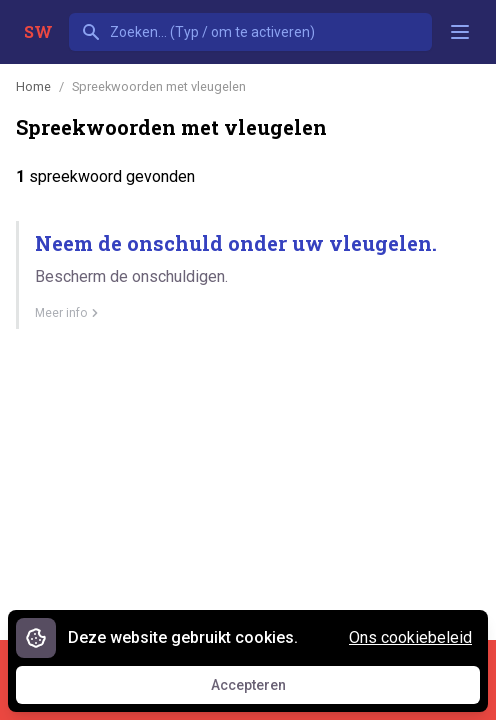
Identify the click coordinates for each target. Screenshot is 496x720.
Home (33, 86)
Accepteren (267, 690)
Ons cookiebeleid (410, 637)
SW (38, 31)
